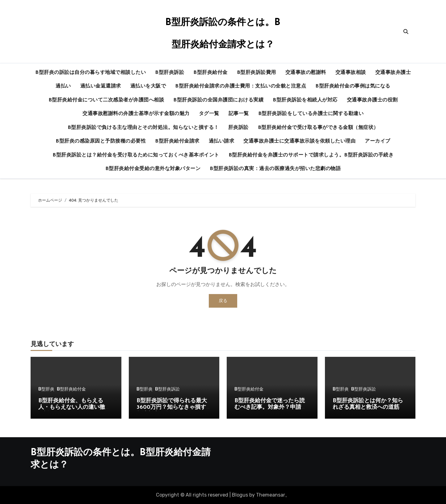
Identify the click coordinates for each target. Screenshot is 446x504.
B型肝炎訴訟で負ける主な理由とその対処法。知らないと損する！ (143, 128)
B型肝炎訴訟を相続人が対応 (305, 100)
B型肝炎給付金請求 (177, 141)
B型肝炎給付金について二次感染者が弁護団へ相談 (106, 100)
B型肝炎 (46, 389)
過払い (63, 86)
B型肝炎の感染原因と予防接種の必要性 (101, 141)
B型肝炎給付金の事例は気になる (353, 86)
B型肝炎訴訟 (170, 73)
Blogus (240, 495)
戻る (223, 301)
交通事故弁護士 (393, 73)
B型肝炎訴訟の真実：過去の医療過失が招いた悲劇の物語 (275, 169)
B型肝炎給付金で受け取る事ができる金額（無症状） (318, 128)
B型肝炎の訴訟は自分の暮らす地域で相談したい (90, 73)
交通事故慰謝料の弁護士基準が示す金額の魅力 (136, 114)
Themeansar (271, 495)
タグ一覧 (209, 114)
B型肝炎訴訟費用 (257, 73)
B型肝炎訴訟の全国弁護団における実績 (218, 100)
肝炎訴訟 (238, 128)
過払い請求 (222, 141)
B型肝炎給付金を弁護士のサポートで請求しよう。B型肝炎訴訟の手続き (311, 155)
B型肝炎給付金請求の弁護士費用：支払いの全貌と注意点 (241, 86)
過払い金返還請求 (101, 86)
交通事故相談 (351, 73)
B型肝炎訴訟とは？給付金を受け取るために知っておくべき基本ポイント (136, 155)
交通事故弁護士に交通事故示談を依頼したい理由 (299, 141)
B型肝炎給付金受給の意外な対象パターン (153, 169)
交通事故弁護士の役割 (372, 100)
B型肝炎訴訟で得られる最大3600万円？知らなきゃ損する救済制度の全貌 (174, 408)
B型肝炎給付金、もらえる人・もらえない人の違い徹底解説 (74, 408)
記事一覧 (239, 114)
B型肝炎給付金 (210, 73)
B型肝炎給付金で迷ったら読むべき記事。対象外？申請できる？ (271, 408)
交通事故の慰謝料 (306, 73)
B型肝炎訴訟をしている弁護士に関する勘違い (311, 114)
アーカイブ (378, 141)
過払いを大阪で (148, 86)
